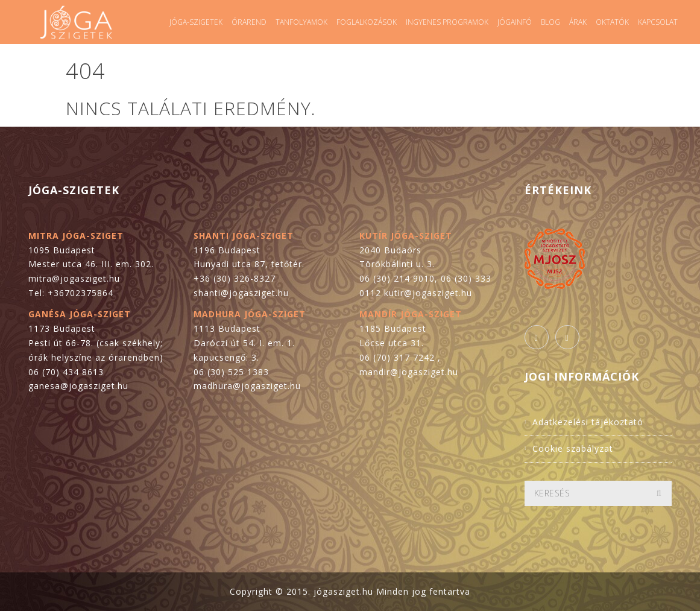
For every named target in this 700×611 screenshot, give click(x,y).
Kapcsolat (658, 22)
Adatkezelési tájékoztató (588, 422)
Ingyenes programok (447, 22)
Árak (578, 22)
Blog (550, 22)
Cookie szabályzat (573, 448)
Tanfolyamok (301, 22)
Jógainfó (515, 22)
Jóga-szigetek (196, 22)
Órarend (249, 22)
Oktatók (612, 22)
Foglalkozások (367, 22)
